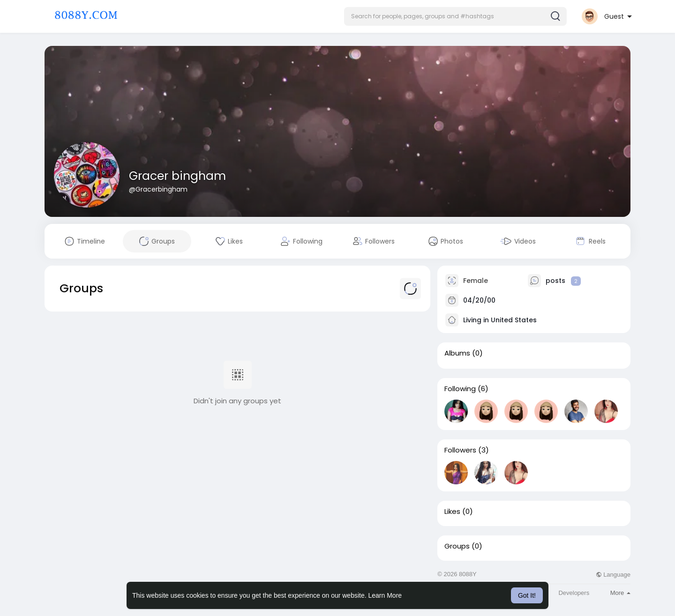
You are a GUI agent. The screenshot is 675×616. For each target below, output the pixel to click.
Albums (457, 353)
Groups (457, 546)
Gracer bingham (177, 176)
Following (460, 389)
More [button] (620, 593)
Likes (452, 512)
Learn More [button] (385, 595)
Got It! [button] (527, 595)
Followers (460, 450)
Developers (574, 593)
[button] (455, 16)
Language (613, 575)
